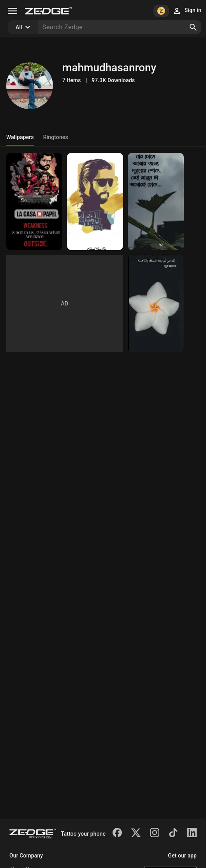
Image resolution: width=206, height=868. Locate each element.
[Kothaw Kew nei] (95, 201)
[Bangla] (156, 201)
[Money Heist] (34, 201)
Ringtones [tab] (56, 137)
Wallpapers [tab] (20, 137)
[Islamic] (156, 303)
